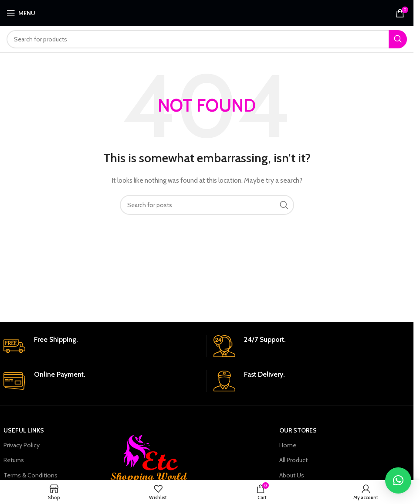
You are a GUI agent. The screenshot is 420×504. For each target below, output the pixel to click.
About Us (292, 475)
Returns (14, 460)
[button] (398, 480)
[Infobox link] (102, 346)
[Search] (207, 39)
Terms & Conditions (30, 475)
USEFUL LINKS (24, 430)
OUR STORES (298, 430)
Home (288, 445)
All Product (293, 460)
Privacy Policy (22, 445)
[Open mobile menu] (21, 13)
